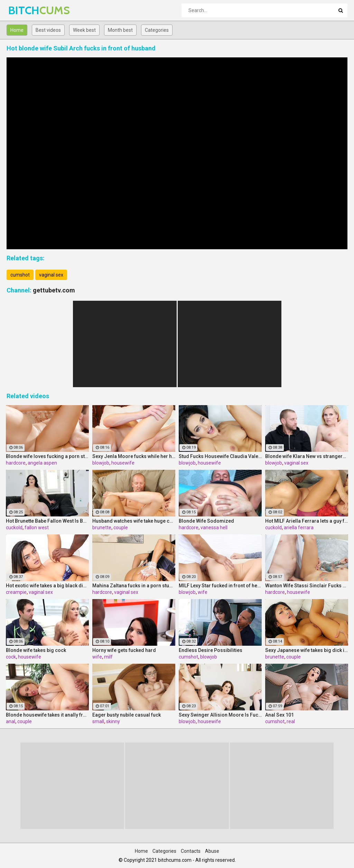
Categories (157, 30)
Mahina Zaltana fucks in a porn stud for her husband (134, 586)
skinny (113, 721)
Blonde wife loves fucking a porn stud (47, 456)
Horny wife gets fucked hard (124, 650)
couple (121, 528)
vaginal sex (51, 275)
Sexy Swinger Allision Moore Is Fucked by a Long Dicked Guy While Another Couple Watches (220, 715)
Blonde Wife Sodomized (206, 521)
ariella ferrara (299, 528)
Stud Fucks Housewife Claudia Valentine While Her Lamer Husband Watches (220, 456)
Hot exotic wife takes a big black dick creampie (47, 586)
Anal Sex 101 (280, 715)
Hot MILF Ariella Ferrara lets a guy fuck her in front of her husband (307, 521)
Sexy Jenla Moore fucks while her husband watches (134, 456)
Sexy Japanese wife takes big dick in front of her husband (307, 650)
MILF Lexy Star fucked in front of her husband (220, 586)
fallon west (37, 528)
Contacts (191, 851)
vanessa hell (214, 528)
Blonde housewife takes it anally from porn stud (47, 715)
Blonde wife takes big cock (36, 650)
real (291, 721)
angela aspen (42, 463)
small (98, 721)
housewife (123, 463)
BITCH (26, 10)
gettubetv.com (54, 290)
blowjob (101, 463)
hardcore (16, 463)
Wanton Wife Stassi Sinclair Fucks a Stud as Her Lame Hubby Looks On (307, 586)
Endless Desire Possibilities (211, 650)
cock (11, 657)
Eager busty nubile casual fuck (127, 715)
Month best (120, 30)
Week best (84, 30)
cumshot (20, 275)
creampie (16, 592)
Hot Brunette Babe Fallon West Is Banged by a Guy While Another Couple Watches (47, 521)
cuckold (14, 528)
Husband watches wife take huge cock (134, 521)
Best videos (48, 30)
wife (203, 592)
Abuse (212, 851)
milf (108, 657)
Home (17, 30)
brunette (102, 528)
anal (11, 721)
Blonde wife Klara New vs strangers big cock (307, 456)
